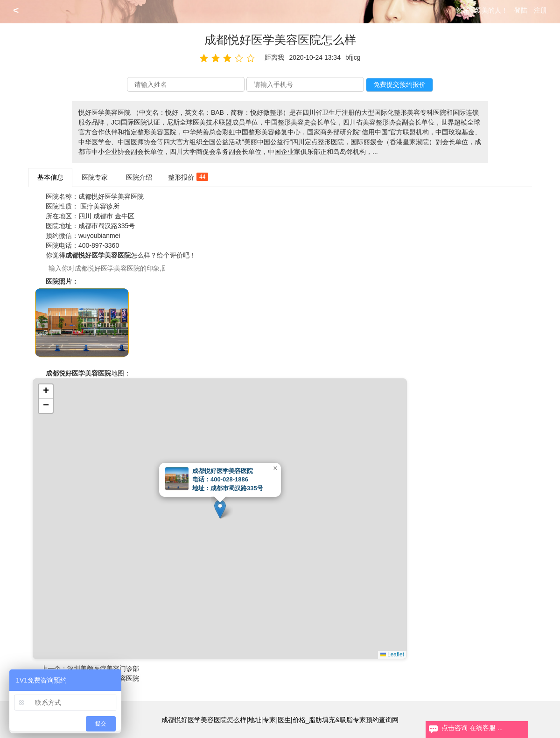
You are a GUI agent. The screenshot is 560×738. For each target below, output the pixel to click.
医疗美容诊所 (100, 206)
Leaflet (392, 654)
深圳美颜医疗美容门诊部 (103, 668)
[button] (220, 509)
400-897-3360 (99, 245)
